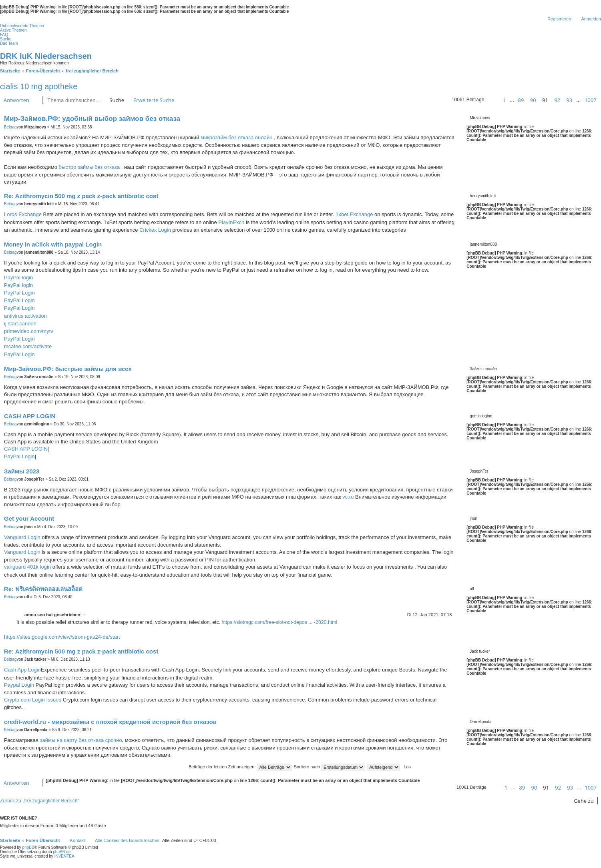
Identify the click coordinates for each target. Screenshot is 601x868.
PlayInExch (231, 222)
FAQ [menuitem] (4, 35)
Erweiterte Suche (154, 100)
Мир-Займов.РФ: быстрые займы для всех (68, 369)
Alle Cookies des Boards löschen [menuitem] (127, 840)
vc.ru (348, 497)
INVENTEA (64, 856)
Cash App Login (22, 670)
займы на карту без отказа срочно (81, 740)
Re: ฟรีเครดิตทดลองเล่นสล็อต (43, 589)
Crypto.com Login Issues (33, 700)
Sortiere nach (329, 767)
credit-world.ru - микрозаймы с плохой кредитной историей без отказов (110, 722)
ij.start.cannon (20, 324)
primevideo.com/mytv (29, 331)
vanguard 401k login (27, 567)
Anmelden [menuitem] (591, 19)
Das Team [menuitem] (9, 43)
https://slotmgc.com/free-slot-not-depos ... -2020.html (279, 622)
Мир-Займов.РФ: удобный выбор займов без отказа (92, 119)
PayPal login (18, 278)
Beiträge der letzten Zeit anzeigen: (240, 767)
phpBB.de (62, 852)
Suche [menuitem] (6, 39)
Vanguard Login (22, 537)
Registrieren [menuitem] (559, 19)
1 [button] (504, 100)
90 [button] (533, 100)
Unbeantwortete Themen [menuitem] (22, 26)
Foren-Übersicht (43, 840)
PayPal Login (19, 293)
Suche (117, 100)
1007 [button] (591, 100)
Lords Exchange (23, 214)
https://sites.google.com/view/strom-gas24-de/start (62, 637)
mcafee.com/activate (28, 346)
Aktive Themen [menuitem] (13, 30)
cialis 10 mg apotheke (39, 86)
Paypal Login (19, 685)
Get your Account (29, 518)
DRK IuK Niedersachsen (46, 56)
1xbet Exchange (354, 214)
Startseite (10, 840)
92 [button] (557, 100)
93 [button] (569, 100)
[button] (491, 100)
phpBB (28, 847)
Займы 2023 (22, 471)
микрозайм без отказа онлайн (236, 137)
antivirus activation (25, 316)
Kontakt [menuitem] (77, 840)
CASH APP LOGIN (30, 416)
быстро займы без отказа (89, 167)
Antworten (16, 100)
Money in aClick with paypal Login (53, 244)
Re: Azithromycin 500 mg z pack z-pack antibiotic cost (81, 196)
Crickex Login (155, 230)
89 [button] (521, 100)
